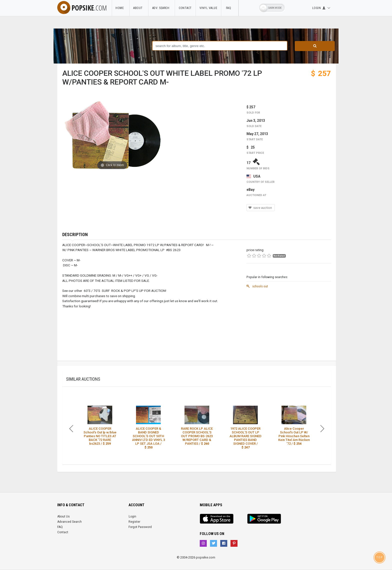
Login (132, 516)
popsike (82, 8)
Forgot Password (140, 527)
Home (120, 8)
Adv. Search (162, 8)
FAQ (230, 8)
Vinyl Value (208, 8)
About (139, 8)
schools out (257, 286)
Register (134, 522)
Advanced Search (69, 522)
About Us (63, 516)
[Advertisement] (289, 326)
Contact (185, 8)
